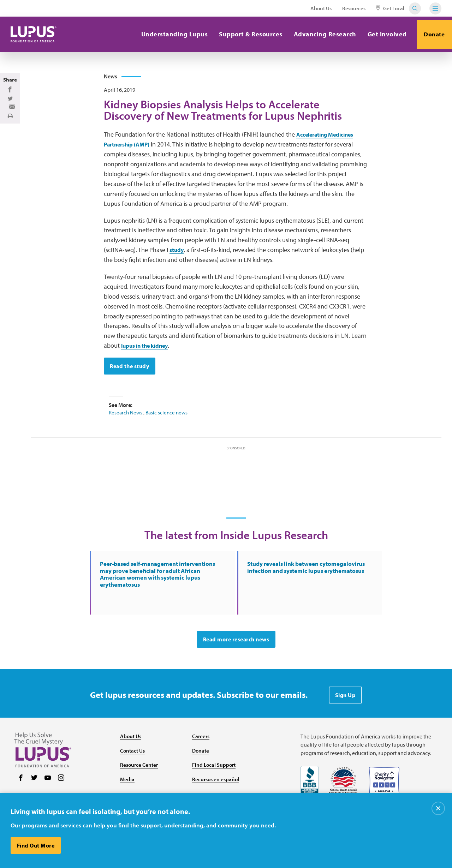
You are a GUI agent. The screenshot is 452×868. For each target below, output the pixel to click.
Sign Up (346, 720)
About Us (321, 8)
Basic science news (169, 433)
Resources (354, 8)
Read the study (130, 387)
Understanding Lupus (169, 34)
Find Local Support (215, 790)
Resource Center (140, 790)
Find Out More (37, 845)
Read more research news (236, 664)
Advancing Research (320, 34)
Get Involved (382, 34)
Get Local (390, 8)
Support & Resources (246, 34)
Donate (432, 34)
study (178, 270)
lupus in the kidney (149, 366)
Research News (126, 433)
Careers (201, 761)
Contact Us (133, 776)
